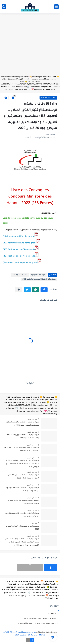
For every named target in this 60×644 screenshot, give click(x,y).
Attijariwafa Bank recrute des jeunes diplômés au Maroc (24, 502)
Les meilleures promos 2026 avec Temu (37, 623)
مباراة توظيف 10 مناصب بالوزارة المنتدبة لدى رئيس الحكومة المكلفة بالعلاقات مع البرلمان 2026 (22, 464)
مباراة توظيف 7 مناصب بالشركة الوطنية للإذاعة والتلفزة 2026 (23, 489)
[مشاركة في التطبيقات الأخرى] (19, 290)
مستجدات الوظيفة (20, 275)
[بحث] (4, 7)
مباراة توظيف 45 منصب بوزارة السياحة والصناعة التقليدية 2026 (23, 437)
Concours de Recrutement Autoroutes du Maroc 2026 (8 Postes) (22, 449)
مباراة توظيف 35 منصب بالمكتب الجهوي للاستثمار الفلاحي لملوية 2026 (22, 424)
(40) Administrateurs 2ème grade (21, 243)
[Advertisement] (30, 46)
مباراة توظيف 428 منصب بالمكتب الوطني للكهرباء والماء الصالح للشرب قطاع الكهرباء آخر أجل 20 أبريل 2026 (22, 542)
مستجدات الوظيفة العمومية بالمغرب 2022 (39, 279)
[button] (44, 290)
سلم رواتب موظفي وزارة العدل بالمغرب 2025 (23, 528)
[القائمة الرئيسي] (56, 7)
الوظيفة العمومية (48, 98)
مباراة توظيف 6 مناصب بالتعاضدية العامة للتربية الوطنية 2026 (22, 515)
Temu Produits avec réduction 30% (40, 618)
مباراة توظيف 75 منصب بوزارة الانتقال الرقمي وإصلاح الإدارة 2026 (23, 477)
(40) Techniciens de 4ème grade (21, 256)
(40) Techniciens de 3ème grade (21, 250)
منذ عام (34, 523)
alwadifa (52, 614)
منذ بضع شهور (32, 419)
